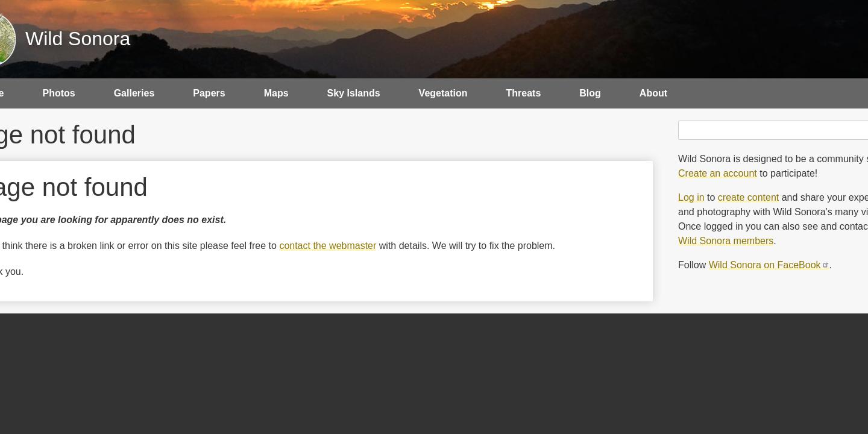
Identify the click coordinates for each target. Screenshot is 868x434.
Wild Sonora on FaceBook (769, 265)
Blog (590, 93)
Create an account (718, 173)
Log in (691, 197)
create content (748, 197)
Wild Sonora (78, 39)
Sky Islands (354, 93)
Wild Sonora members (726, 241)
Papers (209, 93)
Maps (276, 93)
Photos (58, 93)
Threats (524, 93)
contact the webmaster (328, 246)
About (653, 93)
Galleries (134, 93)
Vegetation (443, 93)
